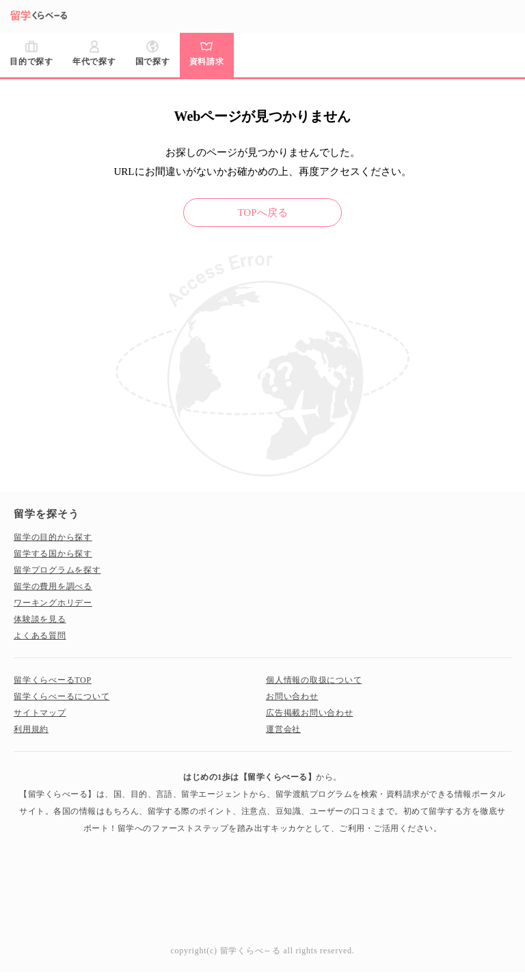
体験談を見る (40, 619)
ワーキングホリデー (53, 603)
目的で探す (31, 62)
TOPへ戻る (262, 213)
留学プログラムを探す (57, 570)
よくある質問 (40, 636)
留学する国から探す (53, 554)
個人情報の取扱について (314, 680)
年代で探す (94, 62)
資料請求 (207, 62)
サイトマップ (40, 713)
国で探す (153, 62)
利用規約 (31, 729)
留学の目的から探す (53, 537)
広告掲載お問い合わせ (310, 713)
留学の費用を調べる (53, 586)
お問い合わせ (292, 696)
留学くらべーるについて (62, 696)
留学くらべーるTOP (53, 680)
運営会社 (283, 729)
